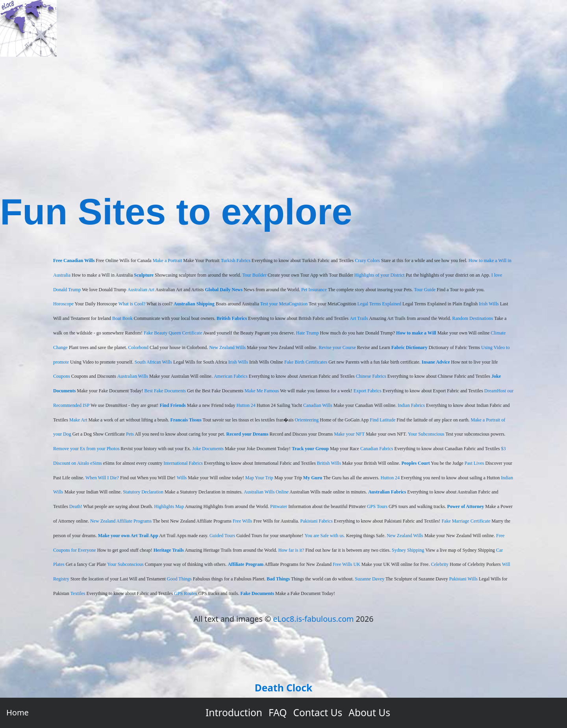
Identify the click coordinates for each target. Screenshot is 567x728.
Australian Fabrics (387, 492)
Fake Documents (257, 593)
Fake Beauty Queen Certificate (173, 333)
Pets (130, 434)
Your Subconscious (426, 434)
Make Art (78, 420)
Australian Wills (133, 376)
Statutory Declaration (143, 492)
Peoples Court (415, 463)
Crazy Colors (367, 261)
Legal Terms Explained (380, 304)
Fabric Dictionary (409, 347)
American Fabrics (231, 376)
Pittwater (279, 506)
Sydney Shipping (408, 550)
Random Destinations (472, 318)
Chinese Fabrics (371, 376)
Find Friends (172, 405)
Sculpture (144, 275)
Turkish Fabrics (236, 261)
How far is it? (291, 550)
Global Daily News (224, 290)
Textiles (78, 593)
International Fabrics (183, 463)
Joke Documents (208, 449)
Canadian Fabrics (377, 449)
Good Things (179, 579)
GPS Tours (377, 506)
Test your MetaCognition (284, 304)
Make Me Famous (262, 391)
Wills (182, 478)
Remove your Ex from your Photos (86, 449)
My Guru (313, 478)
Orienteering (307, 420)
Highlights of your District (380, 275)
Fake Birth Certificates (306, 362)
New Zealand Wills (227, 347)
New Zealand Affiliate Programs (121, 521)
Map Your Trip (259, 478)
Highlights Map (169, 506)
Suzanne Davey (370, 579)
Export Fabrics (368, 391)
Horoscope (63, 304)
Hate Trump (308, 333)
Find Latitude (383, 420)
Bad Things (278, 579)
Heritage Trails (169, 550)
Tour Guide (425, 290)
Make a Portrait (168, 261)
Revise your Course (337, 347)
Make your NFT (349, 434)
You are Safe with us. (324, 536)
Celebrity (440, 564)
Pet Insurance (314, 290)
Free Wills (243, 521)
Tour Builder (254, 275)
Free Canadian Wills (74, 261)
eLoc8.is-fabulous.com (313, 619)
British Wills (329, 463)
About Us (369, 712)
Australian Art (141, 290)
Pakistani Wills (463, 579)
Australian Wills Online (266, 492)
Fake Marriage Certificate (466, 521)
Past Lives (474, 463)
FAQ (278, 712)
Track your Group (310, 449)
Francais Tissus (186, 420)
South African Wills (153, 362)
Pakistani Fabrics (316, 521)
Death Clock (283, 688)
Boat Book (122, 318)
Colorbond (138, 347)
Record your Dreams (247, 434)
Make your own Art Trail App (128, 536)
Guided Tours (222, 536)
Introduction (234, 712)
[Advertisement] (283, 116)
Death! (76, 506)
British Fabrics (232, 318)
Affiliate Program (246, 564)
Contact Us (318, 712)
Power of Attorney (466, 506)
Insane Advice (436, 362)
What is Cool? (132, 304)
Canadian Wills (318, 405)
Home (18, 712)
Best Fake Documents (165, 391)
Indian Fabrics (411, 405)
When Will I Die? (102, 478)
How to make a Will (416, 333)
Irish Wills (489, 304)
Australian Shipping (194, 304)
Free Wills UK (346, 564)
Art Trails (359, 318)
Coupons (62, 376)
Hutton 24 (246, 405)
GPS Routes (185, 593)
